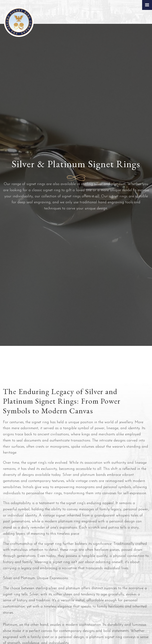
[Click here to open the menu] (147, 5)
